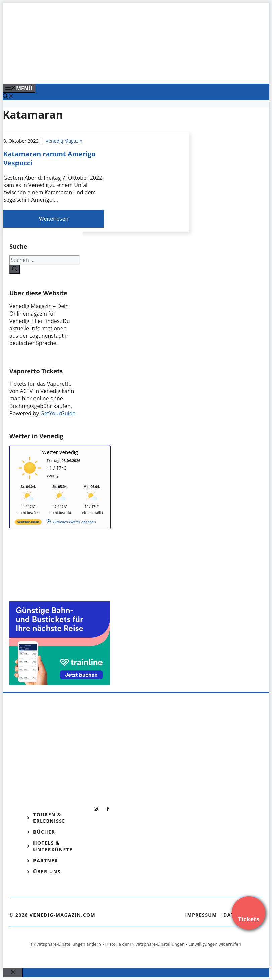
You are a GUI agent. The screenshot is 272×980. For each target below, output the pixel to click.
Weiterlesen (54, 219)
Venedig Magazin (64, 141)
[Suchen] (15, 269)
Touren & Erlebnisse (49, 818)
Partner (46, 860)
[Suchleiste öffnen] (8, 97)
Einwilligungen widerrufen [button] (215, 944)
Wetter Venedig (60, 452)
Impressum (201, 915)
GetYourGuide (58, 413)
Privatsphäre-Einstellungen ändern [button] (66, 944)
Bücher (44, 832)
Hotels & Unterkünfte (53, 846)
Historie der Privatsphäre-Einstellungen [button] (145, 944)
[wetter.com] (28, 523)
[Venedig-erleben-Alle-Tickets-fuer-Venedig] (138, 71)
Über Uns (47, 871)
